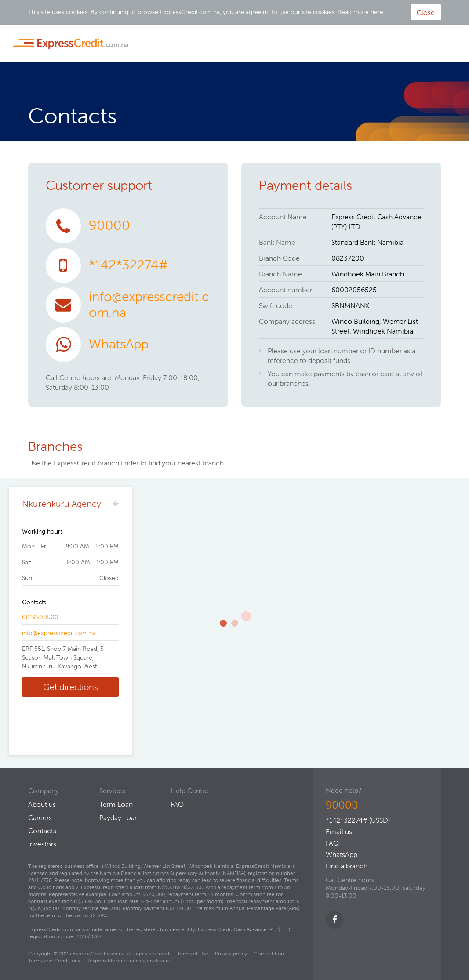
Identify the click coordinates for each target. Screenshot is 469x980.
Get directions (71, 687)
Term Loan (116, 804)
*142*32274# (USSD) (358, 820)
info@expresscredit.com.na (149, 304)
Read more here (360, 12)
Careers (40, 817)
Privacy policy (231, 953)
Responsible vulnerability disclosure (129, 960)
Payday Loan (119, 817)
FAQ (332, 843)
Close (426, 12)
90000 (109, 225)
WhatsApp (119, 344)
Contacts (42, 831)
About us (42, 804)
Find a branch (347, 866)
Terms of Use (193, 953)
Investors (42, 844)
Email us (339, 831)
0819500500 (40, 617)
